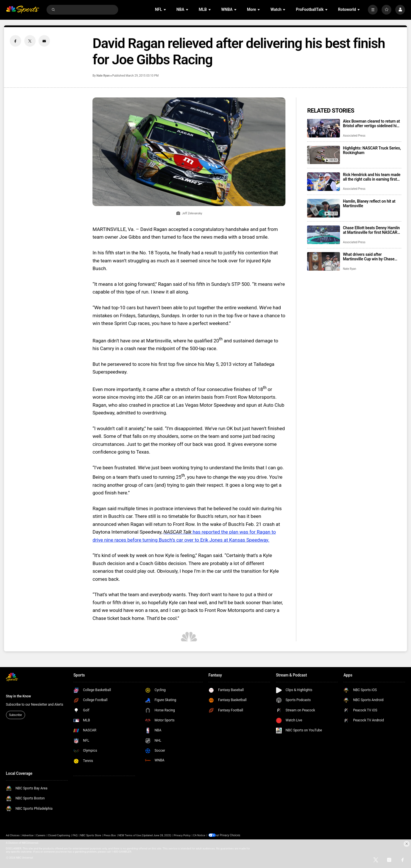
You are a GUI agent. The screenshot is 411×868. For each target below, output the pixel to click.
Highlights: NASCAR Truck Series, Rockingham (372, 150)
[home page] (23, 10)
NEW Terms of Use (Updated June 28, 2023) (145, 835)
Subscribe (15, 715)
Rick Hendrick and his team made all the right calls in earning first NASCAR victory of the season (371, 177)
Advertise (28, 835)
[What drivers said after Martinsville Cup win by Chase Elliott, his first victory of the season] (324, 261)
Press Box (110, 835)
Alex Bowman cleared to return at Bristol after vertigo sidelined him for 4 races (371, 123)
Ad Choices (13, 835)
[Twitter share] (30, 41)
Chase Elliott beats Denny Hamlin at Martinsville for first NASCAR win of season (371, 230)
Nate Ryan (103, 76)
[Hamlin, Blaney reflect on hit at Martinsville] (324, 208)
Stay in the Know (19, 696)
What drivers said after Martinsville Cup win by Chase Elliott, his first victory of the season (369, 257)
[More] (373, 10)
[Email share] (44, 41)
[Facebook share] (15, 41)
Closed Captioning (59, 835)
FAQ (75, 835)
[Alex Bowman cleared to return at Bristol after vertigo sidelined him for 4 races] (324, 128)
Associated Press (354, 136)
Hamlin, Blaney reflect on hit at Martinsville (369, 203)
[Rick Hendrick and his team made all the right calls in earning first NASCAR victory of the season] (324, 182)
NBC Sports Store (91, 835)
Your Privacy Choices (229, 835)
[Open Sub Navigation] (165, 10)
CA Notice (199, 835)
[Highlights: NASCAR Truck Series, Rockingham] (324, 155)
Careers (41, 835)
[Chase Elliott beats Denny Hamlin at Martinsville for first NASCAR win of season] (324, 235)
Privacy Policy (182, 835)
